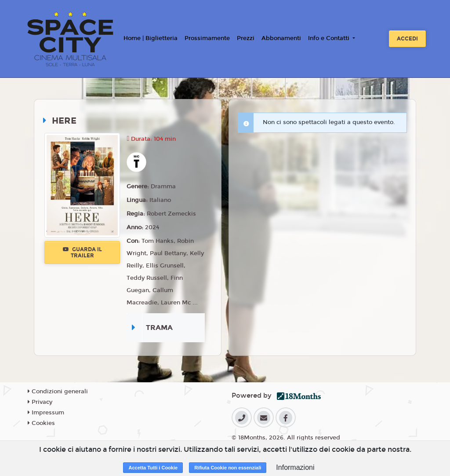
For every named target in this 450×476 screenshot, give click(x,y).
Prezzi (246, 38)
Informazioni (295, 467)
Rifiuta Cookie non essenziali (228, 468)
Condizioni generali (58, 392)
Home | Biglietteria (151, 38)
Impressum (46, 413)
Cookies (41, 423)
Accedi (407, 39)
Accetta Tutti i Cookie (153, 468)
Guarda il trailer (82, 253)
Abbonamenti (281, 38)
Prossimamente (207, 38)
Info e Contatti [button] (330, 38)
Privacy (40, 402)
